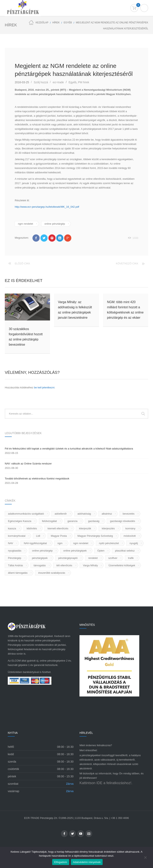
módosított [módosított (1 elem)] (130, 536)
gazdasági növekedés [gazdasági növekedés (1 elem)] (123, 521)
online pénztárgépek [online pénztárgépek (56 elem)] (75, 551)
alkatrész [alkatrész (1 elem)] (107, 514)
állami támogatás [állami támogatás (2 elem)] (18, 573)
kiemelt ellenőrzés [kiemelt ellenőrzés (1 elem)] (58, 528)
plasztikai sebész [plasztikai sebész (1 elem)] (125, 551)
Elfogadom (61, 862)
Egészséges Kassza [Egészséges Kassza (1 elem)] (20, 521)
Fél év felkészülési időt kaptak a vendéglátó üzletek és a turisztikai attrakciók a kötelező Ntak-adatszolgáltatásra (69, 449)
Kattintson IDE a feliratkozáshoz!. (106, 783)
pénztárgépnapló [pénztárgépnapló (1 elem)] (68, 558)
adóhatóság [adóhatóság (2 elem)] (84, 514)
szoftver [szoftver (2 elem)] (113, 558)
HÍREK (56, 23)
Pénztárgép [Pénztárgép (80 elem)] (15, 558)
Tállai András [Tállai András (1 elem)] (15, 565)
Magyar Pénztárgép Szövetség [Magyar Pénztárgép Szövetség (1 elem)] (95, 536)
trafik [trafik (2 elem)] (131, 558)
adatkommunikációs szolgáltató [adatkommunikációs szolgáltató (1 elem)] (26, 514)
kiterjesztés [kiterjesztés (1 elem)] (108, 528)
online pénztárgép (55, 224)
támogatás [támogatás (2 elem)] (40, 565)
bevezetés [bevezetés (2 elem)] (129, 514)
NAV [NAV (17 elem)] (11, 543)
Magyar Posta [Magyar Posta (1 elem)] (59, 536)
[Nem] (148, 857)
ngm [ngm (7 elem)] (60, 543)
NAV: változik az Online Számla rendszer (28, 464)
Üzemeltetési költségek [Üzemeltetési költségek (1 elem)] (122, 565)
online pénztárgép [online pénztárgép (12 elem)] (42, 551)
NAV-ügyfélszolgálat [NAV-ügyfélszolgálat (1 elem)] (35, 543)
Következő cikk (127, 263)
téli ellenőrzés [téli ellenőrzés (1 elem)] (64, 565)
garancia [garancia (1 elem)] (73, 521)
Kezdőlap (42, 23)
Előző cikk (23, 263)
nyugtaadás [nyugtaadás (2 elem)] (15, 551)
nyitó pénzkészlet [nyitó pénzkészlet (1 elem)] (109, 543)
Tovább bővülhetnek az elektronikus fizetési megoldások (37, 479)
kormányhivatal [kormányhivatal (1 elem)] (17, 536)
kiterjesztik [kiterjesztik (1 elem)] (85, 528)
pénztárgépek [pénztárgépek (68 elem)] (40, 558)
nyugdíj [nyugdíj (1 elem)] (134, 543)
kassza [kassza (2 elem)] (12, 528)
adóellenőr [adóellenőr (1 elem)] (61, 514)
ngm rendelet (25, 224)
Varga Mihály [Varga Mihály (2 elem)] (90, 565)
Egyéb (68, 23)
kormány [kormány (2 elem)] (130, 528)
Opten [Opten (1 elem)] (101, 551)
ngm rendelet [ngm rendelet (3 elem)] (81, 543)
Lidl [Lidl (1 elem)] (38, 536)
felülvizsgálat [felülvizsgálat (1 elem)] (49, 521)
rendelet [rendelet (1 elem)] (93, 558)
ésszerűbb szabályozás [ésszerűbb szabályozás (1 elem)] (52, 573)
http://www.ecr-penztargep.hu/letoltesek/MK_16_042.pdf (47, 207)
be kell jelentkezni (44, 387)
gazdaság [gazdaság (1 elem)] (94, 521)
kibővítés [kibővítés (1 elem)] (32, 528)
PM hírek (84, 82)
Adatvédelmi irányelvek (87, 862)
